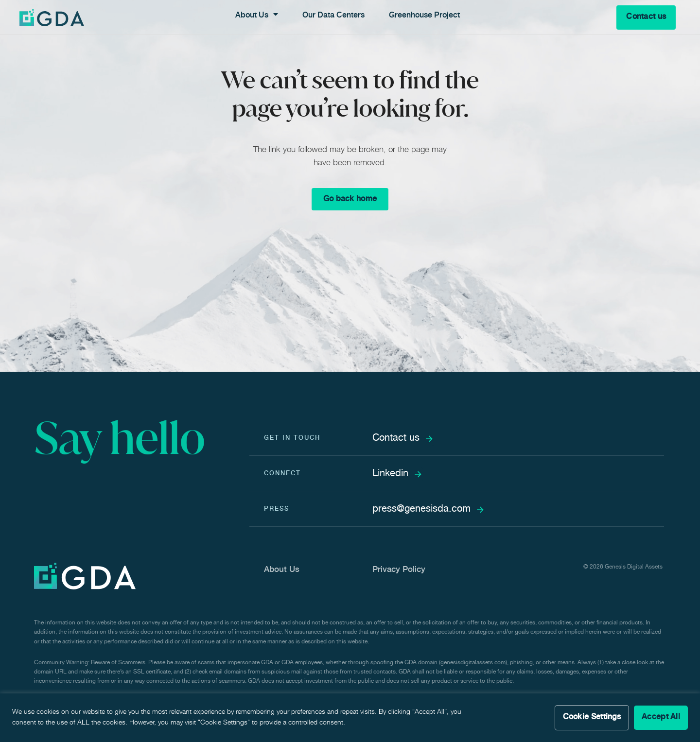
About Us (282, 570)
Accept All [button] (661, 718)
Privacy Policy (399, 570)
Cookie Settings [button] (592, 718)
